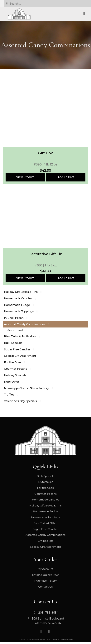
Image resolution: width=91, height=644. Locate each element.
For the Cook (17, 362)
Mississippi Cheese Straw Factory (31, 388)
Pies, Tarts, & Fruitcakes (24, 336)
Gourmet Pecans (20, 369)
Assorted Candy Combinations (29, 324)
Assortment (15, 330)
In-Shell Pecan (18, 318)
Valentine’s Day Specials (25, 401)
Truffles (13, 395)
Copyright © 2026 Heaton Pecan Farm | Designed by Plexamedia (45, 639)
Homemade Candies (22, 298)
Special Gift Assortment (24, 356)
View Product (25, 177)
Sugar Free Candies (22, 349)
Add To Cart (66, 177)
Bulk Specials (17, 343)
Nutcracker (16, 382)
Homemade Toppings (23, 311)
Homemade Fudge (21, 305)
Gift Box (45, 153)
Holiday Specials (15, 375)
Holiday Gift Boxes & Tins (25, 292)
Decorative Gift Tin (45, 254)
